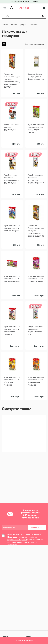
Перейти (35, 2)
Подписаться (37, 527)
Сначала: (29, 44)
